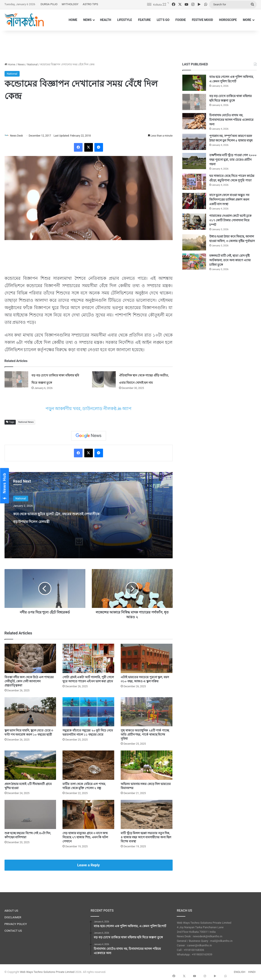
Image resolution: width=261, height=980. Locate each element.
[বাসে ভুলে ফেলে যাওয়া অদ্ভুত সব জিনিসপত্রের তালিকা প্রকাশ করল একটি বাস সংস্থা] (194, 201)
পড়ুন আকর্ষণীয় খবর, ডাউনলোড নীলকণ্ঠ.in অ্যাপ (89, 409)
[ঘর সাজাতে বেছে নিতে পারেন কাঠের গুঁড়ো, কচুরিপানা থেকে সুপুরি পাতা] (194, 182)
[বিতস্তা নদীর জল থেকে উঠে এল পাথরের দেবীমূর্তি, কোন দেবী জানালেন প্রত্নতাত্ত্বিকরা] (30, 659)
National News (26, 422)
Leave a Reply (88, 865)
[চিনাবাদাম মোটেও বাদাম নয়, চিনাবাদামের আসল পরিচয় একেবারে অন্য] (194, 121)
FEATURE (144, 20)
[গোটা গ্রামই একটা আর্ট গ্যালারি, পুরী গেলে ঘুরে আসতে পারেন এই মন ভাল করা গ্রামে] (88, 659)
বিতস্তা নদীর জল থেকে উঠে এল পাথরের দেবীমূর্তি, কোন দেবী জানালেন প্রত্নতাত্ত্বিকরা (29, 681)
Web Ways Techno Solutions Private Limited (47, 972)
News (21, 64)
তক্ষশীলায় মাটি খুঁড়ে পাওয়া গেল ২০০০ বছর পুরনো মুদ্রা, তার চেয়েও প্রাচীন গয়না (233, 160)
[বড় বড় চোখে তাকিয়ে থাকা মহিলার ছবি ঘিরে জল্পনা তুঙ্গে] (16, 380)
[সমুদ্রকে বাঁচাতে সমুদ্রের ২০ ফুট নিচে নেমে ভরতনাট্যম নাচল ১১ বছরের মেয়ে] (88, 712)
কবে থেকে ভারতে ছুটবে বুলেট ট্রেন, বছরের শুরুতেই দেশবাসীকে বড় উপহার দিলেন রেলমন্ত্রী (56, 521)
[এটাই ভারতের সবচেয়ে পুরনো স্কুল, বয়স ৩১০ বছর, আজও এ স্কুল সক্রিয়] (147, 659)
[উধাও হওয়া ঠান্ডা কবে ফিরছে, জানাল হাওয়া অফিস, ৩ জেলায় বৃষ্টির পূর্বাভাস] (194, 242)
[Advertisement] (131, 45)
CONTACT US (13, 931)
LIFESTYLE (125, 20)
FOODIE (181, 20)
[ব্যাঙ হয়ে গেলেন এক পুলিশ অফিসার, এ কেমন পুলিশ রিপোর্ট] (194, 83)
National (32, 64)
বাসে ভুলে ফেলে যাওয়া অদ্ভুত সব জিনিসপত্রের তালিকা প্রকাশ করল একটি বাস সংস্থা (229, 200)
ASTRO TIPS (90, 4)
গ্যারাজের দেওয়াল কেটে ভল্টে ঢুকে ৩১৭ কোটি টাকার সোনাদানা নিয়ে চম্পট (231, 220)
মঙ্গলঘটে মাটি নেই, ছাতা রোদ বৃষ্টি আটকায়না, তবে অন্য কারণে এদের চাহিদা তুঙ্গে (230, 260)
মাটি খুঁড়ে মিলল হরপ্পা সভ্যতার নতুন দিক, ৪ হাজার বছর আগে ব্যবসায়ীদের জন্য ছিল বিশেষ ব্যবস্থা (146, 837)
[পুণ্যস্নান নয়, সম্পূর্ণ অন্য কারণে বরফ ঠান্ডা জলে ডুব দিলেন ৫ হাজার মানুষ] (194, 142)
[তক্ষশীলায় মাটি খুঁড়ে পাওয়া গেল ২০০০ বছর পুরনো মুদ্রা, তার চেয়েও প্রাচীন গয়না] (194, 161)
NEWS (87, 20)
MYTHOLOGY (70, 4)
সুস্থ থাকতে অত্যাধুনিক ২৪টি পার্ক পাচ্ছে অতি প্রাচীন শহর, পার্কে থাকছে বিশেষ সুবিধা (145, 735)
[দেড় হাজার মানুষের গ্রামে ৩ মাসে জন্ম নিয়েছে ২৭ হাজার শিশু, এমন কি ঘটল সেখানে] (88, 815)
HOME (73, 20)
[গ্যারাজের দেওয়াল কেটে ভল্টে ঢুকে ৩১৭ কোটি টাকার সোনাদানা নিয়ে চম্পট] (194, 222)
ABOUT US (11, 911)
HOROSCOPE (228, 20)
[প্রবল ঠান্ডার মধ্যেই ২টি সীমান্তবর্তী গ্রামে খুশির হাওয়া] (30, 765)
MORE (247, 20)
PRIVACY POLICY (16, 924)
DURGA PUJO (49, 4)
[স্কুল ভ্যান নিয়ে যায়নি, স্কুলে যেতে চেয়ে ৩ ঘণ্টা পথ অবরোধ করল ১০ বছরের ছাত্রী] (30, 712)
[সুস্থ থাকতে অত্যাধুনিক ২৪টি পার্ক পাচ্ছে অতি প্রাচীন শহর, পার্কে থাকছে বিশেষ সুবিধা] (147, 712)
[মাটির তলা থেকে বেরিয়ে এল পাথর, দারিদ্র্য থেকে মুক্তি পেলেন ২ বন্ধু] (88, 765)
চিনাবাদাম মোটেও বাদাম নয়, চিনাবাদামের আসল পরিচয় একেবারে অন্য (231, 120)
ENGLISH (240, 972)
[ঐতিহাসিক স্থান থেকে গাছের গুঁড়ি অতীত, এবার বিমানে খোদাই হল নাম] (104, 380)
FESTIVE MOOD (202, 20)
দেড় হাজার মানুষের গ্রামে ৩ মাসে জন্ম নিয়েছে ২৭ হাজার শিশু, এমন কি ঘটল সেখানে (85, 837)
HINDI (252, 972)
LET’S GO (163, 20)
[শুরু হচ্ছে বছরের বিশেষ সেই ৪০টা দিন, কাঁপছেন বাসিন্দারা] (30, 815)
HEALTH (106, 20)
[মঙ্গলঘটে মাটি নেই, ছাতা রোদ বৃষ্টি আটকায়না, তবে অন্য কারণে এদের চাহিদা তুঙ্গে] (194, 262)
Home (10, 64)
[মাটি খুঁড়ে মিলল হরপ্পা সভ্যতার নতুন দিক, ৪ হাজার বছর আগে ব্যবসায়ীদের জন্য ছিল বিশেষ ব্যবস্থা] (147, 815)
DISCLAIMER (13, 917)
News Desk (19, 136)
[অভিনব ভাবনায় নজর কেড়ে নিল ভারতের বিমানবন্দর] (147, 765)
